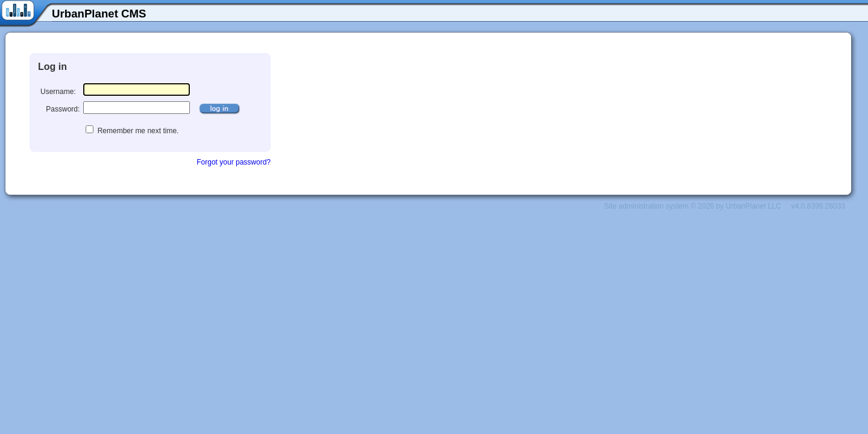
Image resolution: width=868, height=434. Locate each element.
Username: (58, 92)
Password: (63, 109)
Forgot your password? (234, 162)
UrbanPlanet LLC (753, 206)
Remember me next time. (137, 131)
